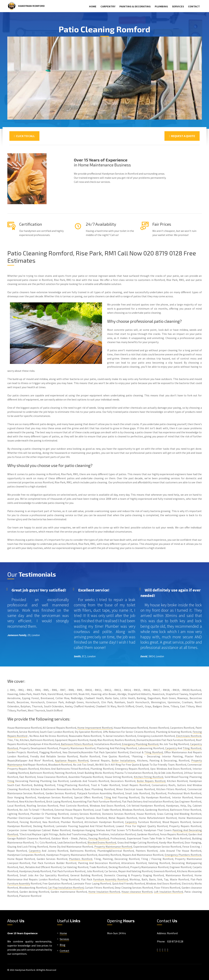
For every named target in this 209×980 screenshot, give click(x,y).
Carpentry (108, 6)
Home (93, 6)
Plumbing (161, 6)
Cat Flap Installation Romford (66, 888)
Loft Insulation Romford (168, 892)
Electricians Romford (189, 736)
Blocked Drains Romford (102, 842)
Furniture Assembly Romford (110, 879)
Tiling (11, 781)
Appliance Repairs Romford (72, 760)
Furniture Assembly (19, 883)
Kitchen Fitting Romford (149, 777)
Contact (194, 6)
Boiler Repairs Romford (151, 781)
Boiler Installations (123, 760)
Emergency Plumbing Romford (140, 744)
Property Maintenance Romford (113, 847)
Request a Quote (182, 136)
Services (178, 6)
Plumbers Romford (80, 859)
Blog (63, 945)
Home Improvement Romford (95, 728)
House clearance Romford (137, 892)
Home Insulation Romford (104, 892)
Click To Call (24, 136)
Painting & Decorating (135, 6)
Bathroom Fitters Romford (77, 744)
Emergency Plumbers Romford (183, 855)
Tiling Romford (192, 748)
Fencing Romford (99, 838)
